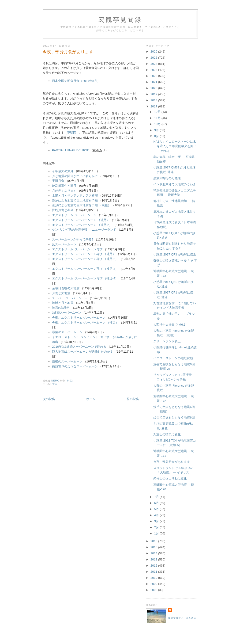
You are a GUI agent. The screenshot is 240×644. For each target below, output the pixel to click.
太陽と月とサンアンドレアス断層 (75, 196)
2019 (154, 94)
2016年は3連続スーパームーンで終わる (79, 347)
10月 (158, 124)
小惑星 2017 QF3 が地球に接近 (175, 254)
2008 (154, 590)
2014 (154, 553)
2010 (154, 578)
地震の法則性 (61, 308)
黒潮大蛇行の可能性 (167, 178)
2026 (154, 51)
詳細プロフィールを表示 (182, 618)
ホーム (91, 399)
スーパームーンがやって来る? (73, 239)
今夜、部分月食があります (172, 462)
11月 (158, 118)
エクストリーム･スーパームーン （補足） (81, 220)
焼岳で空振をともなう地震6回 (174, 417)
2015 (154, 547)
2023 (154, 70)
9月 (157, 130)
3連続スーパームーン (67, 313)
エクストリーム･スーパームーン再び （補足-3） (85, 269)
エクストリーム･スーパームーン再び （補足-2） (85, 259)
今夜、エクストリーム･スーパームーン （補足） (85, 322)
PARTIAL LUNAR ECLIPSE (71, 150)
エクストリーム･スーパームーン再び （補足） (84, 254)
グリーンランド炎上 (167, 341)
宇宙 (55, 384)
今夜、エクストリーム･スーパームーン (79, 318)
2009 (154, 584)
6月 (157, 503)
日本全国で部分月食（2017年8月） (76, 81)
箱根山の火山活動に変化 (170, 478)
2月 (157, 527)
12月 (158, 112)
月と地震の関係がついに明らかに (75, 176)
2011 (154, 572)
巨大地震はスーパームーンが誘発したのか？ (82, 352)
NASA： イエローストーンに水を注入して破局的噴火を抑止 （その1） (175, 146)
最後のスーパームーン (67, 332)
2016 (154, 541)
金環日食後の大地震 (66, 288)
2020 (154, 88)
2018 (154, 100)
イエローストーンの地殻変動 (173, 358)
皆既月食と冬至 (63, 210)
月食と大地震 (61, 293)
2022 (154, 76)
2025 (154, 58)
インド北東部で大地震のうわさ (175, 184)
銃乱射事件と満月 (64, 186)
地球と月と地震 (63, 303)
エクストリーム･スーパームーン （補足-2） (82, 225)
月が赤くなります (64, 191)
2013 (154, 559)
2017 (154, 106)
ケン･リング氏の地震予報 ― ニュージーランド (84, 230)
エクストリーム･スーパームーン (74, 215)
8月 (157, 136)
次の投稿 (49, 399)
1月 (157, 533)
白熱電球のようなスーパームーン (75, 366)
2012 (154, 566)
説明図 (72, 133)
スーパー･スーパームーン (70, 298)
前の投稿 (133, 399)
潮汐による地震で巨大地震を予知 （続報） (81, 205)
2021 (154, 82)
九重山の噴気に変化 (167, 434)
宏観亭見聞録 (120, 20)
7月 (157, 497)
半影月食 (58, 181)
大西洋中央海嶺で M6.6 (169, 325)
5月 (157, 509)
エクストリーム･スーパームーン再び (77, 249)
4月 (157, 515)
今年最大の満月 (63, 171)
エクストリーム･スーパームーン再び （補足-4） (85, 278)
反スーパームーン (64, 244)
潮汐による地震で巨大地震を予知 (75, 200)
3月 (157, 521)
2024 (154, 64)
